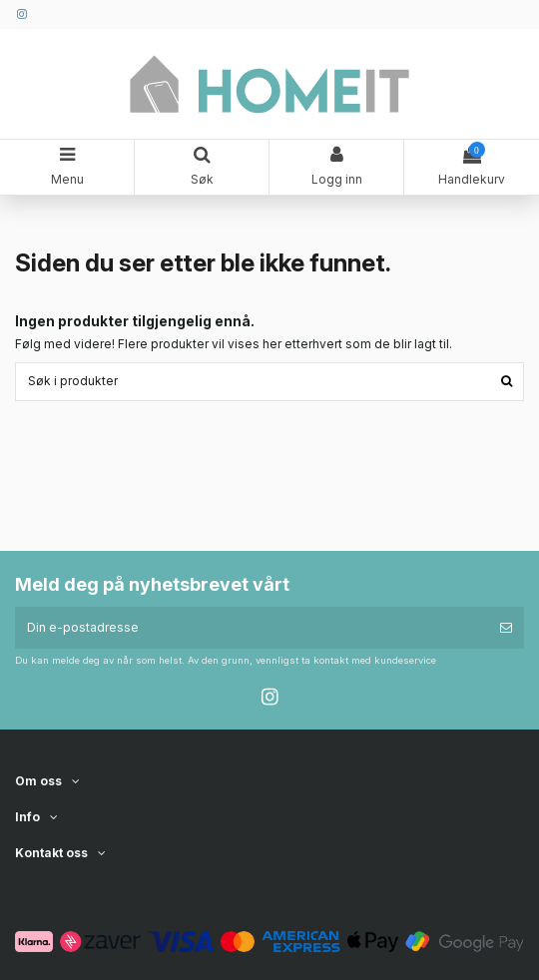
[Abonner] (506, 628)
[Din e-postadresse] (252, 628)
